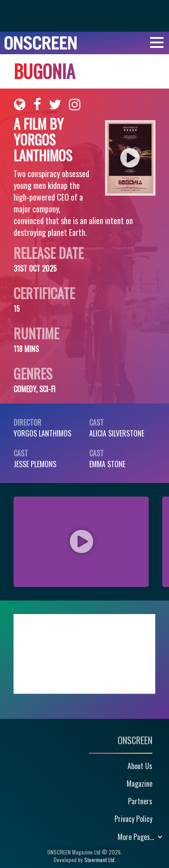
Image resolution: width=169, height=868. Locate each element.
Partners (140, 801)
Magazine (139, 784)
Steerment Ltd (99, 860)
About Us (140, 766)
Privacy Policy (133, 819)
